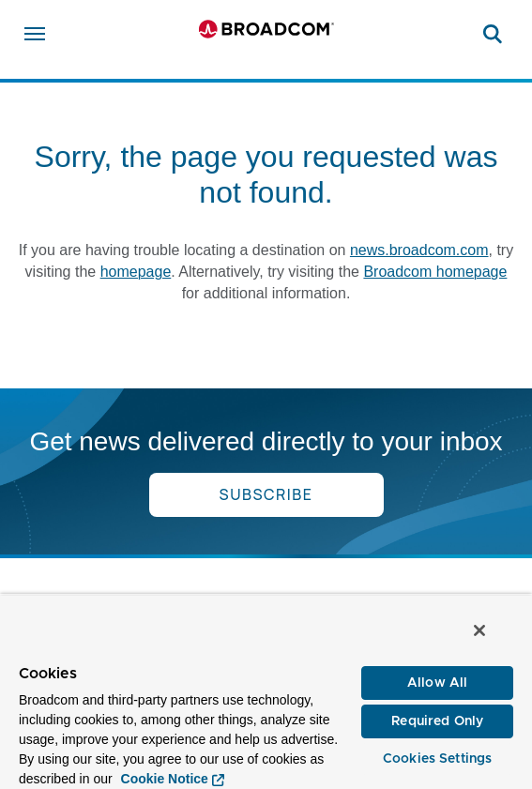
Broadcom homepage (435, 272)
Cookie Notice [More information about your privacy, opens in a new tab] (165, 779)
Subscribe (266, 494)
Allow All (437, 683)
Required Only (437, 721)
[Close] (479, 630)
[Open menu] (35, 34)
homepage (136, 272)
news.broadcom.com (419, 250)
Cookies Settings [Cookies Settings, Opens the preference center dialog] (437, 759)
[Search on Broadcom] (493, 34)
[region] (266, 691)
